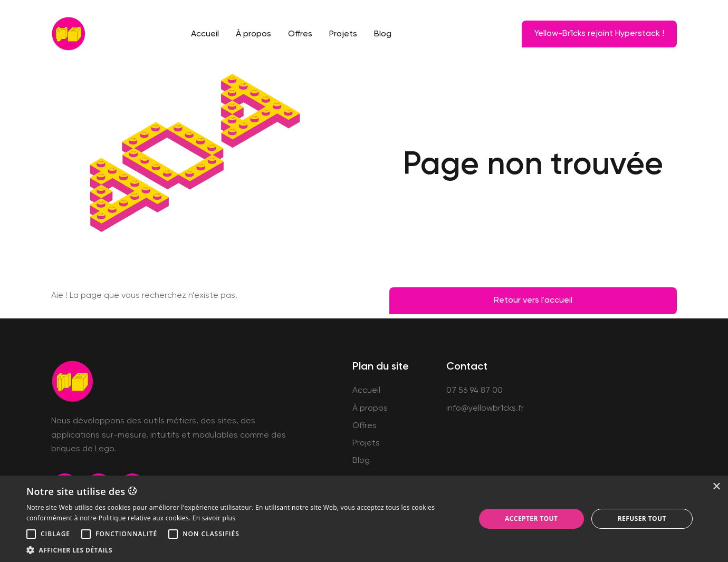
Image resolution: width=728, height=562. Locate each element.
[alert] (364, 519)
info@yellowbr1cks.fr (485, 409)
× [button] (716, 487)
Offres (300, 34)
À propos (253, 34)
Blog (383, 34)
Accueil (205, 34)
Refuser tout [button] (642, 519)
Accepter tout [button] (531, 519)
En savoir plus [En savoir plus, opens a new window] (214, 518)
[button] (31, 534)
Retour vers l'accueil (533, 301)
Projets (343, 34)
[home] (68, 34)
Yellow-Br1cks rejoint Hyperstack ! (599, 34)
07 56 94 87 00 (475, 391)
